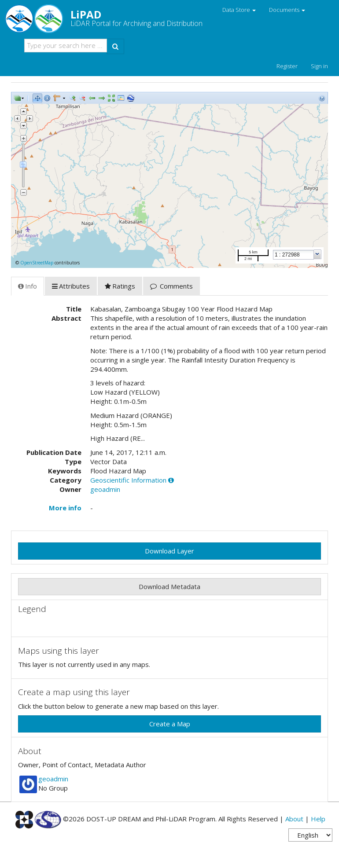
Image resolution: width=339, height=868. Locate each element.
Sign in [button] (319, 66)
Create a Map (170, 724)
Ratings (120, 286)
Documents (287, 10)
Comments (171, 286)
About (294, 819)
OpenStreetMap (37, 263)
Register (287, 66)
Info (28, 286)
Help (318, 819)
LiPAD (107, 18)
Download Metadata (169, 586)
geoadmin (105, 489)
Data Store (239, 10)
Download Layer (169, 551)
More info (65, 508)
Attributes (71, 286)
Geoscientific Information (128, 480)
